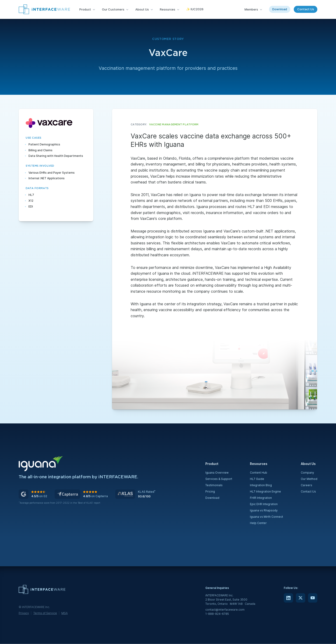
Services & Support (219, 479)
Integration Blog (261, 485)
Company (307, 473)
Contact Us (306, 9)
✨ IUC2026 (195, 9)
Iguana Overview (217, 473)
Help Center (258, 523)
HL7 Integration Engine (265, 491)
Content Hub (259, 473)
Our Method (309, 479)
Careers (306, 485)
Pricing (210, 491)
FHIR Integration (261, 498)
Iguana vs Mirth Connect (266, 517)
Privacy (24, 613)
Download (280, 9)
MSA (65, 613)
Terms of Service (45, 613)
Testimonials (214, 485)
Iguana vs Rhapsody (264, 510)
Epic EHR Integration (264, 504)
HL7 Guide (257, 479)
